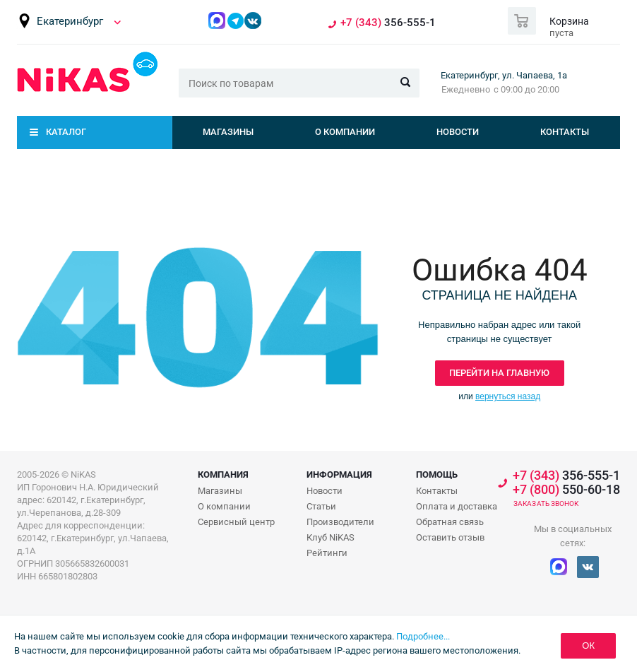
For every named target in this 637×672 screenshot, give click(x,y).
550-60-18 (566, 490)
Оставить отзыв (450, 537)
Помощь (437, 474)
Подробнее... (423, 636)
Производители (340, 522)
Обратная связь (450, 522)
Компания (223, 474)
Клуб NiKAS (331, 537)
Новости (458, 132)
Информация (339, 474)
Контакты (565, 132)
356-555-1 (388, 23)
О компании (345, 132)
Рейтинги (327, 553)
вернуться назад (508, 396)
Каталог (66, 132)
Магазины (228, 132)
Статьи (321, 506)
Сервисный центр (236, 522)
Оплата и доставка (457, 506)
